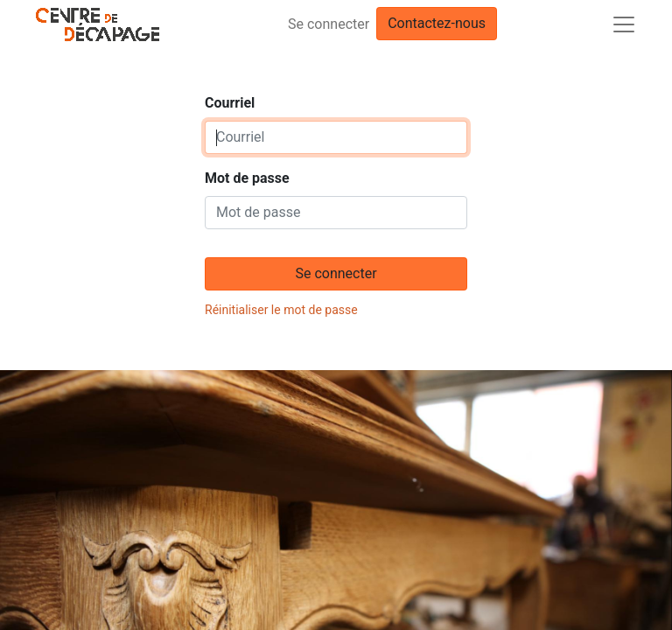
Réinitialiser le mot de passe (281, 310)
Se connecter (329, 24)
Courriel (230, 103)
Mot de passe (247, 178)
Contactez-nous (437, 23)
